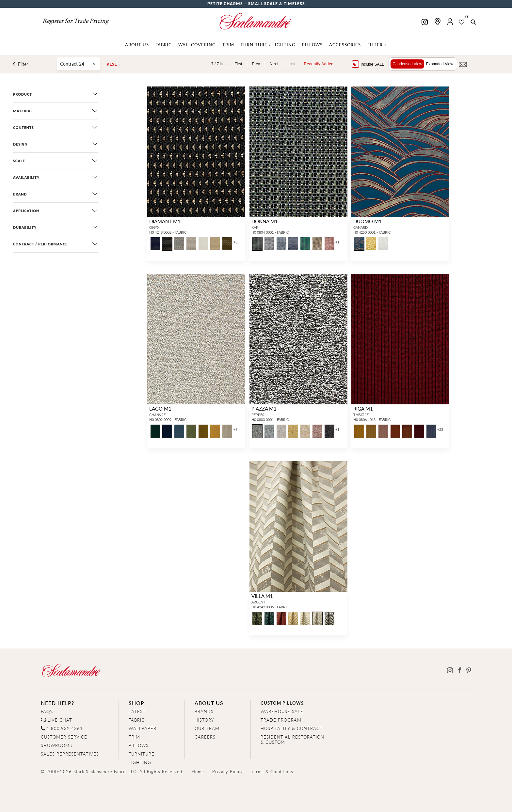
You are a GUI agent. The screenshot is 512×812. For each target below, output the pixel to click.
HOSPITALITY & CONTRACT (292, 728)
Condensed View (407, 64)
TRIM (134, 737)
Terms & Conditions (272, 771)
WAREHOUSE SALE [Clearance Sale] (282, 711)
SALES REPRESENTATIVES (70, 754)
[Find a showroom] (438, 22)
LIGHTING (140, 762)
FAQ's (47, 711)
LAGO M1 (160, 408)
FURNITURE (142, 754)
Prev (256, 64)
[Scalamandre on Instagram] (425, 23)
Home (198, 771)
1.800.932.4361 (65, 728)
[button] (473, 23)
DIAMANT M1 (165, 221)
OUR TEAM (207, 728)
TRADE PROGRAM (281, 720)
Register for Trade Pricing (75, 21)
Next (274, 64)
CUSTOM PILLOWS (282, 703)
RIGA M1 (363, 408)
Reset (113, 64)
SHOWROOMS (56, 745)
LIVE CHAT (60, 720)
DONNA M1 (265, 221)
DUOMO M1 (368, 221)
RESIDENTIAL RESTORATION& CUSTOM (292, 739)
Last (291, 64)
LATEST (137, 711)
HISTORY (204, 720)
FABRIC (137, 720)
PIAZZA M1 (264, 408)
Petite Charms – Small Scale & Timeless (256, 4)
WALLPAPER (143, 728)
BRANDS (204, 711)
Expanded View (440, 64)
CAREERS (205, 737)
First (238, 64)
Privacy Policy (228, 771)
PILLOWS (139, 745)
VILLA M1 (262, 596)
